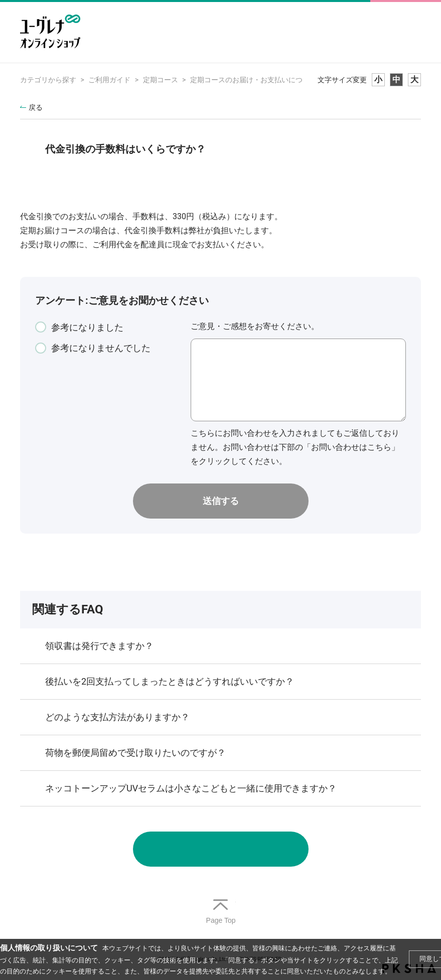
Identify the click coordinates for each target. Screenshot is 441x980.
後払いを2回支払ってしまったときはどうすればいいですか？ (170, 681)
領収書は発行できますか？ (99, 646)
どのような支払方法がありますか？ (117, 717)
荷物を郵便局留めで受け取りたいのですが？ (135, 753)
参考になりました (87, 327)
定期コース (161, 80)
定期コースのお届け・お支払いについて (253, 80)
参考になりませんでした (101, 348)
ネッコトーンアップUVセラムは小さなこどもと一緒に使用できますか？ (191, 788)
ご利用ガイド (109, 80)
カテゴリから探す (48, 80)
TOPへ (221, 912)
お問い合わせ (221, 849)
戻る (36, 107)
